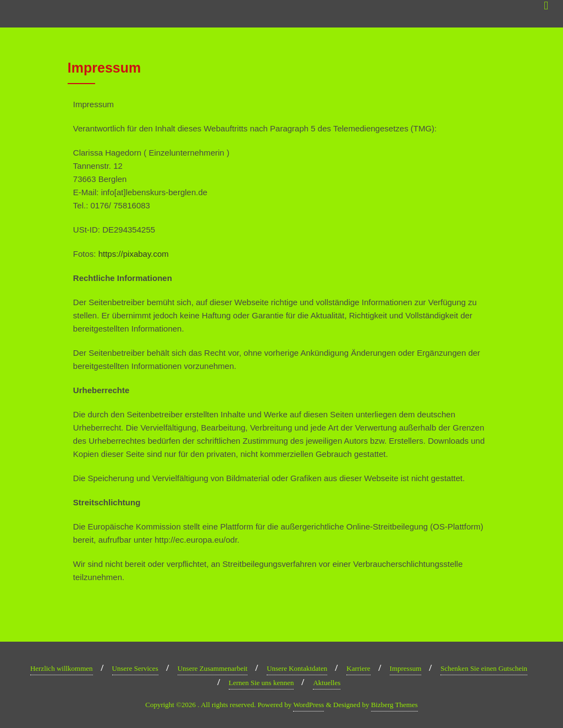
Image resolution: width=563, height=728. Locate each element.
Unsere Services (135, 668)
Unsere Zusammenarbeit (212, 668)
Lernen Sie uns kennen (261, 683)
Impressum (406, 668)
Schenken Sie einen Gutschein (484, 668)
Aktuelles (327, 683)
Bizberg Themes (394, 705)
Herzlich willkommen (62, 668)
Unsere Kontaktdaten (297, 668)
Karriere (358, 668)
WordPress (308, 705)
